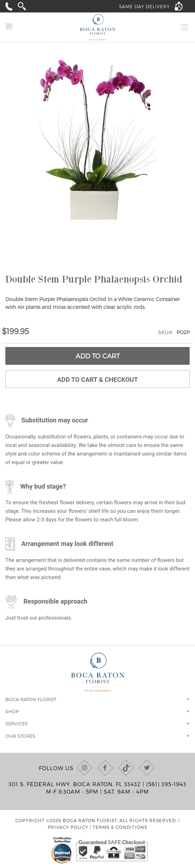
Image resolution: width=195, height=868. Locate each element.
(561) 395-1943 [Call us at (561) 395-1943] (166, 784)
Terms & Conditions (120, 827)
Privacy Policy (68, 827)
